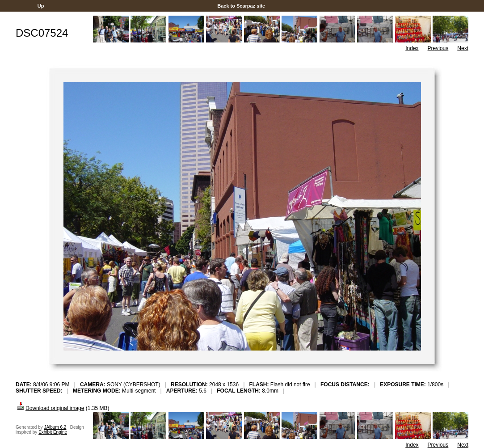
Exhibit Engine (53, 432)
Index (412, 48)
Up (41, 6)
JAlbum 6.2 (55, 427)
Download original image (50, 408)
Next (463, 48)
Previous (438, 48)
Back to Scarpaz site (241, 6)
